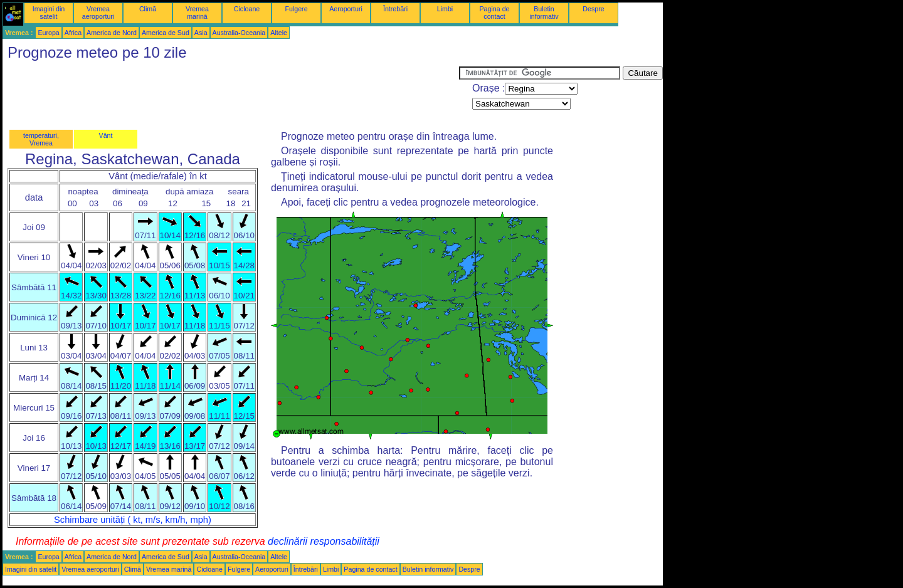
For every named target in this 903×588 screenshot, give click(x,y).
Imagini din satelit (49, 13)
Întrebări (395, 9)
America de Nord (112, 33)
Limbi (445, 9)
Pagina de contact (495, 13)
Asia (201, 33)
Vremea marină (197, 13)
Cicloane (247, 9)
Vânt (106, 135)
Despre (593, 9)
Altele (279, 33)
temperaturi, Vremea (41, 139)
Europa (48, 33)
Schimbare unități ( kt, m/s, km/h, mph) (133, 520)
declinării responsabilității (324, 541)
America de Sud (166, 33)
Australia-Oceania (239, 33)
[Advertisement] (231, 95)
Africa (73, 33)
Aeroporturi (346, 9)
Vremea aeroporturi (98, 13)
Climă (148, 9)
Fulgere (296, 9)
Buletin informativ (544, 13)
